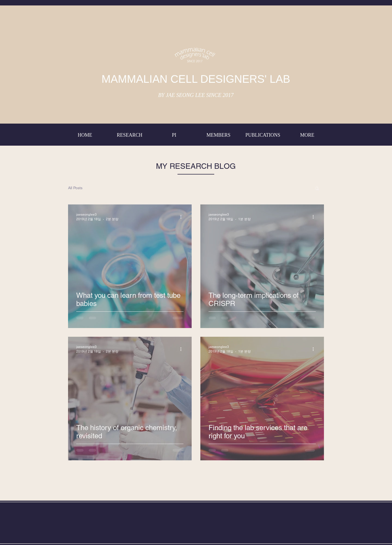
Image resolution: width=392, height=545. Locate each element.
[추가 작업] (183, 217)
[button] (317, 189)
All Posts (75, 188)
